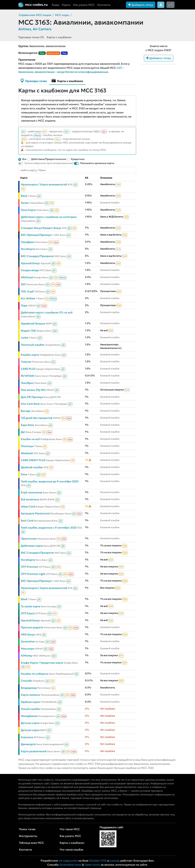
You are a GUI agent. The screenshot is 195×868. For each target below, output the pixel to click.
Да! (23, 432)
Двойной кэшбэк (32, 467)
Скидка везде (30, 270)
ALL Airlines (28, 298)
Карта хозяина (30, 695)
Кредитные (78, 159)
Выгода (26, 411)
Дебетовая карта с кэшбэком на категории (49, 217)
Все (24, 159)
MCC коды (62, 15)
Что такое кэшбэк (71, 849)
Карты (66, 5)
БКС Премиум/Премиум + (37, 235)
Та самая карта (31, 606)
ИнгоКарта (28, 249)
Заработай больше (33, 323)
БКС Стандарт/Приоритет (38, 256)
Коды (56, 5)
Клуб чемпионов (32, 492)
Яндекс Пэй (28, 331)
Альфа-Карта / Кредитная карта (42, 663)
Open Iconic (92, 865)
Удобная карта (30, 702)
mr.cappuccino (68, 861)
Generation (28, 641)
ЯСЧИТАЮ (28, 376)
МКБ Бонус (28, 634)
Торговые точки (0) (31, 37)
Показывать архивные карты (97, 163)
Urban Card (28, 506)
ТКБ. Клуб (27, 291)
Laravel (114, 861)
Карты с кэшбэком (59, 37)
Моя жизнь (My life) (33, 390)
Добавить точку (141, 5)
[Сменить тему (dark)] (170, 5)
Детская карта (30, 723)
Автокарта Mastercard (35, 513)
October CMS (98, 861)
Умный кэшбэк (30, 709)
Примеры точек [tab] (34, 81)
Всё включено (30, 499)
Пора (24, 305)
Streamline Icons (70, 865)
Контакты (104, 5)
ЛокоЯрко (27, 383)
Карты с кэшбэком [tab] (67, 81)
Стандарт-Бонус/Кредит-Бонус (41, 228)
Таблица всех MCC (31, 843)
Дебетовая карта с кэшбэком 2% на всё (47, 312)
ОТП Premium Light (33, 574)
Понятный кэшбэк (33, 345)
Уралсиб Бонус (30, 263)
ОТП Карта (28, 613)
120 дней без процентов (37, 418)
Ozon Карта (28, 210)
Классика (27, 737)
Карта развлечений (34, 751)
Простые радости (32, 627)
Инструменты (28, 836)
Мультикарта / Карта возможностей (44, 184)
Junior (25, 338)
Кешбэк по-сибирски (35, 674)
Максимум (28, 649)
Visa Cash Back (30, 404)
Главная (26, 362)
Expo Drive (27, 425)
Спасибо (26, 681)
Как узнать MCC (84, 5)
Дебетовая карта (32, 546)
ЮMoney (26, 656)
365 (23, 284)
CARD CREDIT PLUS (33, 460)
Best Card (27, 521)
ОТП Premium (30, 567)
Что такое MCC (70, 829)
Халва (25, 203)
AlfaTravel (27, 277)
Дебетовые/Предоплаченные (49, 159)
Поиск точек (27, 829)
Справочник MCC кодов (35, 15)
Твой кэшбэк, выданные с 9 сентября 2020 (49, 528)
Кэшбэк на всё (30, 439)
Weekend (27, 453)
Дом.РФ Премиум (32, 397)
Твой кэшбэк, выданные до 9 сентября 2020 (50, 481)
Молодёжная (29, 716)
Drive (24, 474)
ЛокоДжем (28, 242)
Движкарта (28, 744)
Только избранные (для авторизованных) (49, 163)
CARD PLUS (28, 369)
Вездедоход (29, 688)
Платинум (27, 446)
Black (24, 196)
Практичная (29, 539)
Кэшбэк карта (30, 355)
